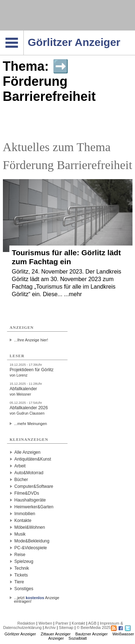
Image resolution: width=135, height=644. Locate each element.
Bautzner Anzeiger (91, 634)
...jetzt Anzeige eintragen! (37, 598)
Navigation (24, 33)
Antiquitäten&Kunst (33, 459)
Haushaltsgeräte (30, 500)
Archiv (50, 627)
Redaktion (26, 623)
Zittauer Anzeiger (56, 634)
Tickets (21, 575)
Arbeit (20, 466)
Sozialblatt (78, 638)
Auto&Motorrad (29, 473)
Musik (20, 534)
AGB (92, 623)
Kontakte (23, 521)
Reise (20, 555)
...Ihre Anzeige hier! (31, 340)
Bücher (21, 480)
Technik (22, 568)
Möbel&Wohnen (30, 527)
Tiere (19, 582)
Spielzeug (24, 561)
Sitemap (66, 627)
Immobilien (25, 514)
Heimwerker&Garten (34, 507)
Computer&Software (34, 486)
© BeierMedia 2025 (94, 627)
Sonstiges (24, 589)
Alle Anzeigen (28, 452)
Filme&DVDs (27, 493)
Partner (62, 623)
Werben (45, 623)
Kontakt (78, 623)
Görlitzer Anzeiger (20, 634)
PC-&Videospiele (31, 548)
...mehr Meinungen (31, 424)
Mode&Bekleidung (32, 541)
